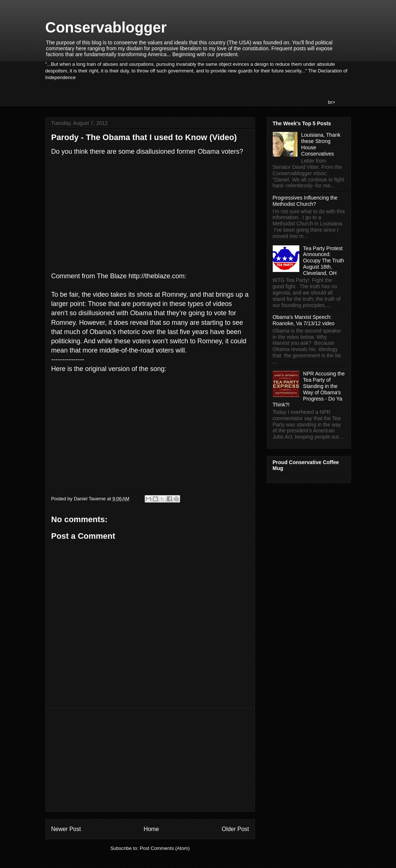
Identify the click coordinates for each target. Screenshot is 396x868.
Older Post (235, 829)
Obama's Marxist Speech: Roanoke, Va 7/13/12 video (304, 320)
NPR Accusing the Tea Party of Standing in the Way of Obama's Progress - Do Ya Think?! (309, 389)
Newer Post (66, 829)
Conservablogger (106, 27)
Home (151, 829)
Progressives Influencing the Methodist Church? (305, 201)
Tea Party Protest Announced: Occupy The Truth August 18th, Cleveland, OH (323, 261)
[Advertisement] (150, 760)
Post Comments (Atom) (165, 848)
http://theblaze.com (156, 276)
